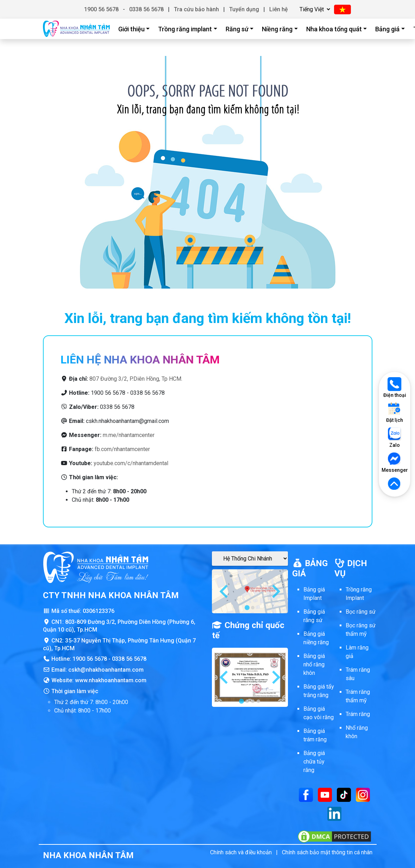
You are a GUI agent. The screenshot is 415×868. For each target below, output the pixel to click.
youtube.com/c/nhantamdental (131, 463)
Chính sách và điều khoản (241, 852)
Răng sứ (237, 29)
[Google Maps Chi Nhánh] (250, 559)
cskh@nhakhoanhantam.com (106, 670)
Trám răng (358, 714)
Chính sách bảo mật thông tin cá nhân (327, 852)
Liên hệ (279, 9)
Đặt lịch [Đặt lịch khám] (395, 413)
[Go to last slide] (225, 591)
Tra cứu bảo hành (196, 9)
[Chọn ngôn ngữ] (314, 9)
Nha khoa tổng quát (334, 29)
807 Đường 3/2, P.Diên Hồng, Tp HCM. (136, 379)
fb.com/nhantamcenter (122, 449)
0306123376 (99, 611)
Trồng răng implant (185, 29)
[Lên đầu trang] (395, 484)
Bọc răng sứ (361, 612)
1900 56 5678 (101, 9)
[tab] (247, 608)
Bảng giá (387, 29)
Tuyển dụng (244, 9)
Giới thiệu (131, 29)
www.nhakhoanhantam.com (111, 680)
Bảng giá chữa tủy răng (314, 762)
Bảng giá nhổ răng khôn (314, 664)
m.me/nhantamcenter (129, 435)
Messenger (395, 462)
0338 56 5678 (146, 9)
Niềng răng (277, 29)
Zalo (395, 438)
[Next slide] (275, 591)
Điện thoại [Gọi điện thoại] (395, 388)
